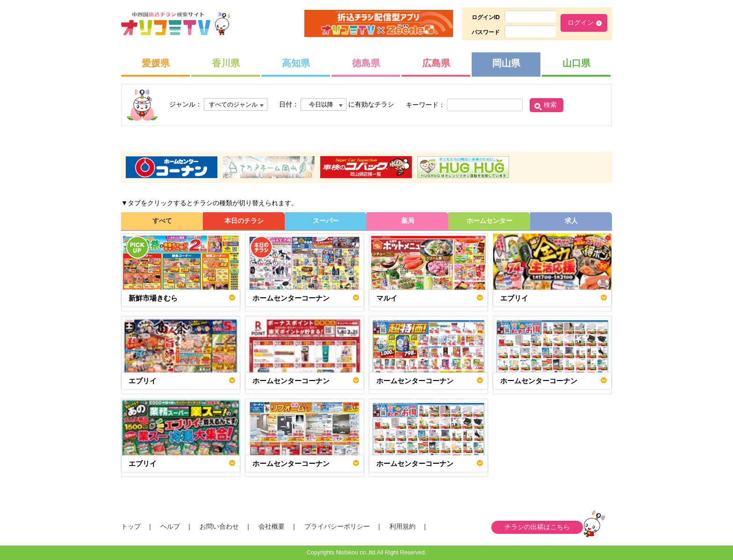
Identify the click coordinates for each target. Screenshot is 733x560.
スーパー (326, 221)
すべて (162, 221)
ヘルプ (170, 526)
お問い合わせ (219, 526)
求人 (571, 221)
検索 (550, 105)
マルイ (387, 298)
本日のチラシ (244, 221)
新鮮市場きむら (153, 298)
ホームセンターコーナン (291, 298)
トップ (131, 526)
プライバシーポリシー (337, 526)
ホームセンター (489, 221)
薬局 (408, 221)
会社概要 (272, 526)
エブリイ (514, 298)
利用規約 (402, 526)
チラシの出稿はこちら (537, 527)
